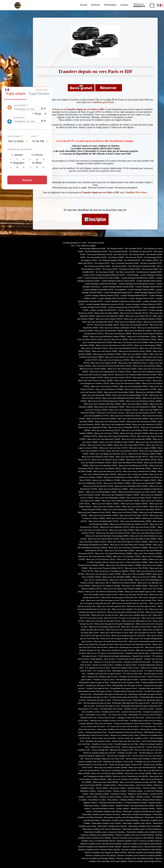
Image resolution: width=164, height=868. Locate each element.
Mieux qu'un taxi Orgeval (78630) (134, 504)
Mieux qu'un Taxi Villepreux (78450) (106, 586)
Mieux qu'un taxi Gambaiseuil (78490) (110, 407)
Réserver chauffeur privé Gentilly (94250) (97, 835)
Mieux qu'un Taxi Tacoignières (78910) (132, 559)
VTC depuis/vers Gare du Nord (97, 668)
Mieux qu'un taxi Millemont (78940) (106, 480)
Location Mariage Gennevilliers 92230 (98, 290)
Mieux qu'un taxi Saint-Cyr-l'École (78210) (113, 533)
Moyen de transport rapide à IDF (92, 756)
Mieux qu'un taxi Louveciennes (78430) (122, 451)
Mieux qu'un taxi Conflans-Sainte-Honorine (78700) (136, 375)
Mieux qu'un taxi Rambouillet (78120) (103, 521)
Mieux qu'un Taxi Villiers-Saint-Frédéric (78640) (122, 589)
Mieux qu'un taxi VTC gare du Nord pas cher (122, 618)
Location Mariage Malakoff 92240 (134, 296)
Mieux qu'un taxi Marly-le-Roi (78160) (128, 463)
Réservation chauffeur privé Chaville (106, 823)
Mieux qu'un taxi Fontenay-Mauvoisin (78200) (106, 401)
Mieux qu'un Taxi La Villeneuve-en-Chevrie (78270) (116, 583)
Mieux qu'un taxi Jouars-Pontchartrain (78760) (117, 436)
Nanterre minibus (134, 788)
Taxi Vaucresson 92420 (105, 272)
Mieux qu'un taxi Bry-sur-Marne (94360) (107, 773)
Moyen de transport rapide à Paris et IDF (125, 765)
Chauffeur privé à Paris (110, 712)
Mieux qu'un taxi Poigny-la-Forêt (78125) (94, 513)
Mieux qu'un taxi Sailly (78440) (122, 530)
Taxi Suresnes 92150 (134, 257)
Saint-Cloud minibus (144, 785)
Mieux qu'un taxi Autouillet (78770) (134, 325)
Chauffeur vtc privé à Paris (102, 744)
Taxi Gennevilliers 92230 (97, 257)
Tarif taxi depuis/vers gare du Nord (97, 703)
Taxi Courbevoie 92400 (118, 252)
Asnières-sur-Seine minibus (110, 797)
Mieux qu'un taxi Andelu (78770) (138, 316)
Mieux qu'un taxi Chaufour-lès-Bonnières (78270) (112, 366)
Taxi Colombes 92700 (133, 249)
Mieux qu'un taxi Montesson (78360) (113, 489)
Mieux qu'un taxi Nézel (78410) (139, 498)
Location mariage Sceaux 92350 (93, 307)
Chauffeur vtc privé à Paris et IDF (148, 762)
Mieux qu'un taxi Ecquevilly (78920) (134, 386)
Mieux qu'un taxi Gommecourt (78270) (141, 413)
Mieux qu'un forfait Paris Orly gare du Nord (96, 644)
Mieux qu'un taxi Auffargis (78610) (129, 322)
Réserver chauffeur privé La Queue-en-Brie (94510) (133, 838)
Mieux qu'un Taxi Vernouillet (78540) (137, 574)
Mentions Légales (89, 246)
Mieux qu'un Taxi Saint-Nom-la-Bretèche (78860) (128, 548)
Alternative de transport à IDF (121, 750)
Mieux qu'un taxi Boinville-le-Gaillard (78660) (108, 337)
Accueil (84, 5)
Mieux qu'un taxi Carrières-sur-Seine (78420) (123, 357)
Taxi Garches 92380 (150, 269)
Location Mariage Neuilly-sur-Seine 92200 (118, 281)
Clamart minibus (155, 803)
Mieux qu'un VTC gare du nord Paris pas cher (105, 653)
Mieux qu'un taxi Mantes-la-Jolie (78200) (98, 457)
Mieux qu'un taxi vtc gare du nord (105, 615)
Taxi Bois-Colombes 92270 (151, 263)
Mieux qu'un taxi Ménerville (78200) (137, 469)
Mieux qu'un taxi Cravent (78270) (118, 378)
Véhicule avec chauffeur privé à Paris (105, 747)
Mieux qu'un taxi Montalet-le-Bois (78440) (131, 486)
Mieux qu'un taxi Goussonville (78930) (133, 419)
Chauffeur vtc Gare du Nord (125, 665)
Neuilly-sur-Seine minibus (138, 794)
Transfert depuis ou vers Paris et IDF (93, 765)
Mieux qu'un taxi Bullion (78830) (135, 354)
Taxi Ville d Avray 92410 (125, 272)
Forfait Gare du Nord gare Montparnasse (115, 656)
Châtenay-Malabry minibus (130, 800)
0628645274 (139, 5)
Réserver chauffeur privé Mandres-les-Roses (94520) (100, 847)
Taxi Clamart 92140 (137, 254)
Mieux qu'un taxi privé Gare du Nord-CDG (111, 642)
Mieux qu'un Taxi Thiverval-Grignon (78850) (123, 565)
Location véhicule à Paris (131, 712)
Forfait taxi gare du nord (122, 700)
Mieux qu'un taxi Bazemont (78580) (109, 331)
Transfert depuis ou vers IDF (150, 753)
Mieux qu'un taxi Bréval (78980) (105, 351)
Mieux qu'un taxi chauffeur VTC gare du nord (130, 609)
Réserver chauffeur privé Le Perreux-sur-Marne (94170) (139, 841)
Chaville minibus (110, 785)
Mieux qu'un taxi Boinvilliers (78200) (142, 337)
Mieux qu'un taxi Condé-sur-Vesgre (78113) (96, 375)
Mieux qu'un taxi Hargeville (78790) (93, 427)
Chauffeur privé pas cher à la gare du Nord (104, 674)
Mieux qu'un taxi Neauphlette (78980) (110, 498)
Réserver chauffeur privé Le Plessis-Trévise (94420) (99, 850)
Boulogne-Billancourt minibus (143, 806)
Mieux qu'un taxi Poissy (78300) (125, 513)
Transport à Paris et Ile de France (131, 718)
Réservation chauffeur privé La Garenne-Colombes (104, 832)
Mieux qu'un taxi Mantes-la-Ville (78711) (132, 457)
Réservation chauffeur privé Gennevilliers (145, 826)
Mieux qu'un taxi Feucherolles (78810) (119, 392)
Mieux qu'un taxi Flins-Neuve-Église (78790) (130, 395)
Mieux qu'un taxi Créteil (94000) (106, 782)
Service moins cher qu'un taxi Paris (126, 741)
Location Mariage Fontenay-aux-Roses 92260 (123, 301)
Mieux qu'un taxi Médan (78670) (108, 469)
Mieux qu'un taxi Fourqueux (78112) (124, 410)
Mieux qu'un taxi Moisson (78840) (117, 483)
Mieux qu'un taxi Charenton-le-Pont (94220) (130, 776)
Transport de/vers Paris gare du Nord (128, 691)
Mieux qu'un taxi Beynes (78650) (118, 334)
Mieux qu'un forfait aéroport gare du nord (145, 642)
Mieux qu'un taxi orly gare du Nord (115, 639)
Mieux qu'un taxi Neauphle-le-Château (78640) (120, 495)
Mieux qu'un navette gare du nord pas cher (126, 647)
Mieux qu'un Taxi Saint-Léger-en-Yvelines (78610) (128, 542)
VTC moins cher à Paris (117, 715)
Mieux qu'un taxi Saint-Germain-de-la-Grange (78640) (107, 536)
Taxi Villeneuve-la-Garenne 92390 (142, 266)
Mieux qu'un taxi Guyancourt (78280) (141, 422)
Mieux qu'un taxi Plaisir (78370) (148, 510)
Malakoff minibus (123, 806)
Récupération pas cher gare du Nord (127, 685)
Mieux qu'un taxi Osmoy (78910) (135, 507)
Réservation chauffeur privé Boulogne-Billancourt (124, 817)
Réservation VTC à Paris (88, 709)
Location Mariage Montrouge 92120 (118, 293)
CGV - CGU (76, 246)
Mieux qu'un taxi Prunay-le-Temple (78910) (124, 518)
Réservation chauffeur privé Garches (112, 826)
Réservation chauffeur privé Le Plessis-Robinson (142, 829)
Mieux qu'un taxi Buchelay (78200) (107, 354)
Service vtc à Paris (147, 709)
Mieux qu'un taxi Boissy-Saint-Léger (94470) (119, 771)
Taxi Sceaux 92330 (110, 269)
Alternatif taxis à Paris (153, 732)
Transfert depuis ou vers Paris (126, 744)
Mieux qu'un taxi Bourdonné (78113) (124, 348)
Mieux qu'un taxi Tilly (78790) (136, 568)
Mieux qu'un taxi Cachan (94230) (138, 773)
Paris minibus (113, 800)
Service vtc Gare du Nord (103, 665)
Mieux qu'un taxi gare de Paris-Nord (134, 595)
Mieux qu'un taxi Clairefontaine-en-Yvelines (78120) (110, 372)
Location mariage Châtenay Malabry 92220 (102, 296)
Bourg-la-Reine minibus (152, 800)
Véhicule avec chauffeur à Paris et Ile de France (109, 721)
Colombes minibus (135, 791)
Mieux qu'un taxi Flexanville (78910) (97, 395)
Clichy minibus (92, 797)
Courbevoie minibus (118, 794)
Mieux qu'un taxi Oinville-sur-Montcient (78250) (121, 501)
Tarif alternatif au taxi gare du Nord (94, 697)
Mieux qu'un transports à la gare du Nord (118, 650)
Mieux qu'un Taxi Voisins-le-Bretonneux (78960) (104, 592)
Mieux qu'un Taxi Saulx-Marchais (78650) (95, 556)
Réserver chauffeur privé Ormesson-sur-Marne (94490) (140, 856)
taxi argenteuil (121, 290)
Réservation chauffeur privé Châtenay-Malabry (120, 820)
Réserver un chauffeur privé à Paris (125, 735)
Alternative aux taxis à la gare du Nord (128, 671)
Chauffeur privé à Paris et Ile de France (146, 721)
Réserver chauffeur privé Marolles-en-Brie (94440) (141, 850)
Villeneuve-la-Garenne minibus (143, 809)
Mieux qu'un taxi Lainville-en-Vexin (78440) (117, 442)
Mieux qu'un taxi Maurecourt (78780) (133, 466)
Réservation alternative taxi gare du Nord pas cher (141, 706)
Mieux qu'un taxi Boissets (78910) (143, 340)
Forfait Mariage (132, 275)
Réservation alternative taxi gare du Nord (145, 694)
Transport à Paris (131, 709)
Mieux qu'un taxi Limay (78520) (100, 445)
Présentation (110, 5)
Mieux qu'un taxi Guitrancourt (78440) (110, 422)
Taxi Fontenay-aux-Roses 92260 (97, 266)
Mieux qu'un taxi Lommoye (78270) (113, 448)
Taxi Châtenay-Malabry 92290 (111, 260)
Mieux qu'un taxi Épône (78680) (149, 392)
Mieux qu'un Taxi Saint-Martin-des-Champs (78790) (131, 545)
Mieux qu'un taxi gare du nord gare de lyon (103, 621)
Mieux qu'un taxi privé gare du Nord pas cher (119, 598)
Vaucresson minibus (118, 788)
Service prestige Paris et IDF (90, 762)
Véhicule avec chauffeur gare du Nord (102, 677)
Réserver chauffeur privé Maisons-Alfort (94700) (142, 844)
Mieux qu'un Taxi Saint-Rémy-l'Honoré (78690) (114, 554)
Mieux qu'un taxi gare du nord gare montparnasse (115, 624)
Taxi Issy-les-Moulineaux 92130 (99, 254)
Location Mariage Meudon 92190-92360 (118, 287)
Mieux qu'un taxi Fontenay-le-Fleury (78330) (144, 401)
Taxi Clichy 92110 (121, 254)
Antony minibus (129, 797)
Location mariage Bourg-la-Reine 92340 (124, 307)
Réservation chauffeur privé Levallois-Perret (144, 832)
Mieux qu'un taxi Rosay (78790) (143, 527)
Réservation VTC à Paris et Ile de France (145, 715)
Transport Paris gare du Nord (150, 688)
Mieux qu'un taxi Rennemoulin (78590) (136, 521)
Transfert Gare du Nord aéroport (129, 659)
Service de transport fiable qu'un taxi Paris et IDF (105, 759)
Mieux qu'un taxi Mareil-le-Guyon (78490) (108, 460)
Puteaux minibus (120, 791)
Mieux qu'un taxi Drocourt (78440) (105, 386)
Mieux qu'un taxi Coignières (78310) (147, 372)
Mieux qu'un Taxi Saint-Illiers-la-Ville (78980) (138, 539)
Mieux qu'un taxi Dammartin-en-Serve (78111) (133, 381)
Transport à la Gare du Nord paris (137, 662)
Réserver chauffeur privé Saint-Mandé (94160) (135, 858)
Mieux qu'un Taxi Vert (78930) (144, 577)
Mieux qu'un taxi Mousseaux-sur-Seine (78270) (137, 492)
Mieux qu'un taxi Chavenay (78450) (147, 366)
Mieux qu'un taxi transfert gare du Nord (141, 592)
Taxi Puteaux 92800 (116, 257)
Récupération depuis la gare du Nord (94, 683)
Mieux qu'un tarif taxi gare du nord (114, 633)
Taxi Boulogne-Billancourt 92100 (92, 249)
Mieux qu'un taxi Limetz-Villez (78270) (129, 445)
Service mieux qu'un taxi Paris (104, 738)
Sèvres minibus (102, 788)
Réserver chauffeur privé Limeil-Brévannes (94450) (101, 844)
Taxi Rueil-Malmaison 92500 (96, 252)
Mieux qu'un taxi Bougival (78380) (148, 345)
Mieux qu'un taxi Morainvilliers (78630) (101, 492)
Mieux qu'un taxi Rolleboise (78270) (114, 527)
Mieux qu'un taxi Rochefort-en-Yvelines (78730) (129, 524)
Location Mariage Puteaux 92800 (141, 290)
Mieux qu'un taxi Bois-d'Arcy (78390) (113, 340)
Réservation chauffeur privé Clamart (137, 823)
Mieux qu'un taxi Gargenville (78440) (116, 425)
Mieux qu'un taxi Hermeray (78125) (106, 430)
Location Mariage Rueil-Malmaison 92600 (137, 278)
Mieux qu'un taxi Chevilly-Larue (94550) (123, 779)
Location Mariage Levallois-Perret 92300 (101, 284)
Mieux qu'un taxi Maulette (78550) (104, 466)
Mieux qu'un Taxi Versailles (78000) (117, 577)
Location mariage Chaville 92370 (103, 310)
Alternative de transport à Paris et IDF (118, 762)
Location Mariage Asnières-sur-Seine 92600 (102, 278)
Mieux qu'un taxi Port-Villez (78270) (134, 515)
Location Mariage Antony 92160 (149, 281)
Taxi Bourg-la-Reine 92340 (130, 269)
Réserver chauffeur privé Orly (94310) (101, 856)
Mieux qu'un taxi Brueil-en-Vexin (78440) (135, 351)
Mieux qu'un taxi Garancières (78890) (141, 407)
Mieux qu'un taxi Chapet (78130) (104, 363)
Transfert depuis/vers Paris (96, 732)
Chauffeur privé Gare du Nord (137, 653)
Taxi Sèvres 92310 (119, 266)
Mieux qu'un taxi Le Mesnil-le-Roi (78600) (140, 471)
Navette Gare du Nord (141, 656)
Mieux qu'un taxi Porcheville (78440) (103, 515)
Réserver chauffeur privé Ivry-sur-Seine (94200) (135, 835)
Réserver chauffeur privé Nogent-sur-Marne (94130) (106, 853)
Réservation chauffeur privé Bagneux (136, 814)
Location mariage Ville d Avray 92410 (132, 310)
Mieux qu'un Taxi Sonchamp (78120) (101, 559)
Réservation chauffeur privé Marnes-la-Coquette (142, 812)
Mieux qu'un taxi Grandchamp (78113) (125, 416)
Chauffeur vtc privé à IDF (127, 753)
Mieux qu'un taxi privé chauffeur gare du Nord (126, 612)
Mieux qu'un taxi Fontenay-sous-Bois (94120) (138, 782)
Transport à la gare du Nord (150, 680)
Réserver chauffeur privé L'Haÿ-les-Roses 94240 (142, 847)
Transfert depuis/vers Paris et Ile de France (125, 732)
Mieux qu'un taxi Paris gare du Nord (142, 606)
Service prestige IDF (100, 750)
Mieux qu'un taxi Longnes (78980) (143, 448)
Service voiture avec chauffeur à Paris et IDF (144, 759)
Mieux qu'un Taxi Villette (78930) (135, 586)
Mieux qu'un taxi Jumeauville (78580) (136, 439)
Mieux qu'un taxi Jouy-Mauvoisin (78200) (104, 439)
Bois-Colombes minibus (99, 794)
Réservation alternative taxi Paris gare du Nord (131, 703)
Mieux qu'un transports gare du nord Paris (128, 636)
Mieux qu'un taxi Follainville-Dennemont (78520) (122, 398)
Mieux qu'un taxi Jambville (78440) (134, 433)
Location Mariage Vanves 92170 (141, 298)
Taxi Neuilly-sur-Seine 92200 (140, 252)
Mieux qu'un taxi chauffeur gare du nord (135, 615)
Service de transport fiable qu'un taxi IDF (99, 753)
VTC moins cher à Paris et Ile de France (123, 727)
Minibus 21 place (144, 797)
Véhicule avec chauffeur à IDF (119, 756)
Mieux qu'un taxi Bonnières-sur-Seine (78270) (114, 345)
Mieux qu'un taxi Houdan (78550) (135, 430)
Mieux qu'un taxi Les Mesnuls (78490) (133, 474)
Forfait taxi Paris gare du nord (108, 706)
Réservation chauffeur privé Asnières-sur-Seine (101, 814)
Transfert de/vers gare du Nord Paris (124, 697)
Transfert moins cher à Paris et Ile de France (98, 718)
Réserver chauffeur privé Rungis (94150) (145, 861)
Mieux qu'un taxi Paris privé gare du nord (103, 600)
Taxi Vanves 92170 (102, 263)
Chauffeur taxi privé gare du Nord (132, 677)
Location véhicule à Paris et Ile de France (95, 724)
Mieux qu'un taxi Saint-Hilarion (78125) (104, 539)
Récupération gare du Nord (127, 680)
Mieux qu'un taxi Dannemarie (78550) (126, 383)
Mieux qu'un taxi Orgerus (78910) (105, 504)
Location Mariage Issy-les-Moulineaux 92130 (136, 284)
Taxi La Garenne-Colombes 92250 (125, 263)
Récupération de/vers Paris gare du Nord (95, 691)
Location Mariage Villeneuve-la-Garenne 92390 (105, 304)
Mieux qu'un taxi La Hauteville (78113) (124, 427)
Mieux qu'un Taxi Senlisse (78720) (127, 556)
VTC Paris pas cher (148, 727)
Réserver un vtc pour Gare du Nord (108, 662)
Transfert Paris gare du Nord (97, 688)
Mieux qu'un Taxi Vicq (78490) (122, 580)
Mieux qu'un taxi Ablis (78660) (106, 313)
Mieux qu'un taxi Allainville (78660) (110, 316)
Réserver (96, 5)
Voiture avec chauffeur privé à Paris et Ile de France (118, 729)
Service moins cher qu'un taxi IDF (148, 750)
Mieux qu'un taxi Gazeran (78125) (110, 413)
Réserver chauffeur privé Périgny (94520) (98, 858)
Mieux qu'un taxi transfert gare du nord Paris (130, 603)
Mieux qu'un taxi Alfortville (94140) (142, 768)
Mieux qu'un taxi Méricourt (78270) (108, 471)
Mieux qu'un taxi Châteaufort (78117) (133, 363)
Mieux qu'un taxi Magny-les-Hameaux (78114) (109, 454)
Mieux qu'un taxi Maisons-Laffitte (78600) (145, 454)
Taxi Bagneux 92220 (89, 260)
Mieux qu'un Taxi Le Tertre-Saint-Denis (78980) (129, 562)
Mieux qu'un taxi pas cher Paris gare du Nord (133, 644)
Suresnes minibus (104, 791)
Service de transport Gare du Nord (125, 668)
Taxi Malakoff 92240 (132, 260)
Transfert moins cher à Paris (111, 709)
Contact (124, 5)
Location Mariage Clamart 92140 (148, 287)
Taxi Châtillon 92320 (150, 260)
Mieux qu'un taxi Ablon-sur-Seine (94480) (111, 768)
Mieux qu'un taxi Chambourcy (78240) (114, 360)
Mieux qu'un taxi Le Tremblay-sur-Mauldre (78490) (115, 571)
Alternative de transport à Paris (98, 741)
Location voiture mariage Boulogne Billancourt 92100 (104, 275)
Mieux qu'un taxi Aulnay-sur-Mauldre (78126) (118, 328)
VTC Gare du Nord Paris (132, 674)
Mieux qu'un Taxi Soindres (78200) (148, 554)
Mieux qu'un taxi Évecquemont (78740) (141, 389)
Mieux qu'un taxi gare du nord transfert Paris (138, 600)
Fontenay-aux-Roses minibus (111, 803)
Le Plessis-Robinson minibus (135, 803)
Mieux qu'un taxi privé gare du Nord (111, 606)
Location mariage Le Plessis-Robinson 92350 (143, 304)
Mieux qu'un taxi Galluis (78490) (135, 404)
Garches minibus (150, 788)
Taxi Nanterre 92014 (115, 249)
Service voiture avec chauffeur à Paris (133, 738)
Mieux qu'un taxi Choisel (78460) (93, 369)
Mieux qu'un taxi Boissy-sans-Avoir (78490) (131, 342)
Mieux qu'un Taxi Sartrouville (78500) (119, 551)
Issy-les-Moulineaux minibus (103, 809)
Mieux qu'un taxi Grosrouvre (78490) (101, 419)
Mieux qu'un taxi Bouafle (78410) (94, 348)
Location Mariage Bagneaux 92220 (147, 293)
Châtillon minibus (108, 806)
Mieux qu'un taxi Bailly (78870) (107, 325)
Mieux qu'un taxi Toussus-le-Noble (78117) (106, 568)
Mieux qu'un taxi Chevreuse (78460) (122, 369)
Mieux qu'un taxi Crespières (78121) (147, 378)
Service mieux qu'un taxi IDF (133, 747)
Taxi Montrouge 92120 (153, 257)
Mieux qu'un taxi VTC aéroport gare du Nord (124, 630)
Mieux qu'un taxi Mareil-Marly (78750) (141, 460)
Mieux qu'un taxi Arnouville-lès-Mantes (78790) (143, 319)
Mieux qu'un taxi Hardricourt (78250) (147, 425)
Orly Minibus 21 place (97, 800)
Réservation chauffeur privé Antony (107, 812)
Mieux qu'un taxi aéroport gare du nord (104, 627)
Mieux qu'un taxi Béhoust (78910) (138, 331)
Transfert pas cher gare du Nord (98, 685)
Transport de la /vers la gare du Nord (125, 683)
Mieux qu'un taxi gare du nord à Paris (136, 627)
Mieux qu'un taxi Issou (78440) (106, 433)
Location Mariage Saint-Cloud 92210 (112, 298)
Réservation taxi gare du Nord (99, 700)
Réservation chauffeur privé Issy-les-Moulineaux (102, 829)
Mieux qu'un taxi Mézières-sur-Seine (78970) (122, 477)
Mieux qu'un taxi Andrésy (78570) (109, 319)
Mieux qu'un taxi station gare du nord (137, 621)
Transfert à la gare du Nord (104, 680)
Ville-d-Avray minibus (126, 785)
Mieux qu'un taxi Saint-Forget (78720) (146, 533)
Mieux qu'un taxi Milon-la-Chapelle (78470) (139, 480)
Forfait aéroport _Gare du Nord (103, 659)
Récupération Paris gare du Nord (124, 688)
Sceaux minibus (123, 809)
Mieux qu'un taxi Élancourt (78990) (109, 389)
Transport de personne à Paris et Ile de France (132, 724)
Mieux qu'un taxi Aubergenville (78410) (98, 322)
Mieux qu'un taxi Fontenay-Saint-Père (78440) (102, 404)
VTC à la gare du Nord (102, 671)
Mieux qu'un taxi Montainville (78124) (98, 486)
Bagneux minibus (90, 803)
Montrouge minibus (92, 806)
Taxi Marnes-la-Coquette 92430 (149, 272)
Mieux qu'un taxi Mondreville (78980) (147, 483)
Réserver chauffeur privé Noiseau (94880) (145, 853)
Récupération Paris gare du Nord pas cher (110, 694)
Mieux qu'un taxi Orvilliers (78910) (107, 507)
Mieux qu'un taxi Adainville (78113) (134, 313)
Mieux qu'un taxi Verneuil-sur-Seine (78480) (103, 574)
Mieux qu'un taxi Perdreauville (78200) (118, 510)
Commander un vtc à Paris (96, 715)
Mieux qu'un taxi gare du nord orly (143, 633)
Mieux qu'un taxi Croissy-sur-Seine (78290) (95, 381)
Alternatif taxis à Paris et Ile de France (94, 735)
